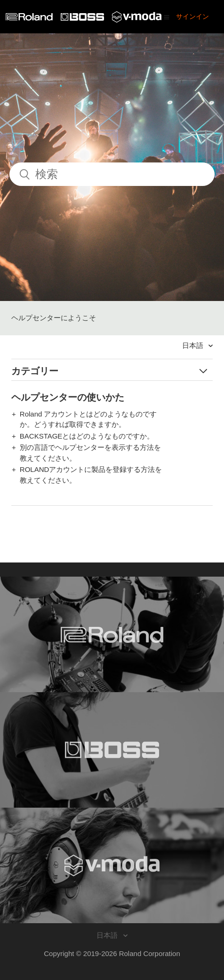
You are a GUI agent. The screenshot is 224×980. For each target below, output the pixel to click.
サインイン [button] (192, 16)
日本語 (194, 345)
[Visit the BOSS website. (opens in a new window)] (112, 750)
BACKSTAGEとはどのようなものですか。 (87, 436)
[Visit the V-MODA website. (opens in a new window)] (112, 865)
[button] (167, 17)
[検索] (112, 174)
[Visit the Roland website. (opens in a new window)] (112, 634)
